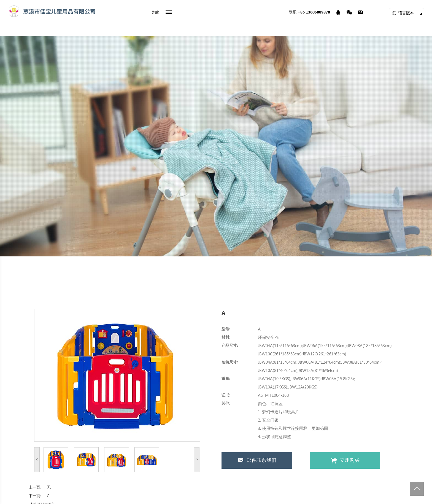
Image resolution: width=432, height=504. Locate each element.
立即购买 (345, 461)
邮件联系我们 (257, 461)
